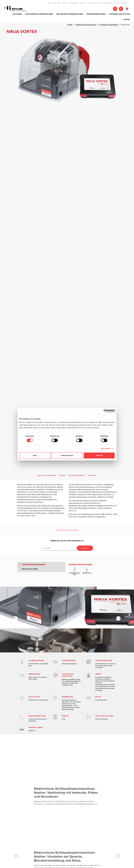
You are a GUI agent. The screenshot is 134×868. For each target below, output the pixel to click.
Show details (105, 448)
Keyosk (127, 20)
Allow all (99, 455)
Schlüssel (17, 14)
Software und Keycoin (119, 14)
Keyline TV (98, 3)
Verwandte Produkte (76, 476)
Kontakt (116, 3)
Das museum (57, 3)
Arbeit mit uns (125, 3)
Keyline (70, 25)
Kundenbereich (108, 3)
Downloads (92, 476)
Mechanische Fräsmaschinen (70, 14)
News (64, 3)
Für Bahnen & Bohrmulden (109, 25)
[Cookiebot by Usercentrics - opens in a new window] (105, 411)
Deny (35, 455)
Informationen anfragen (67, 530)
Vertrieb (90, 3)
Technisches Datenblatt (46, 476)
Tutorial (62, 476)
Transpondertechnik (96, 14)
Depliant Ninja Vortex (30, 569)
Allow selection (67, 455)
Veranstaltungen (73, 3)
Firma (49, 3)
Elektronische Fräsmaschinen (39, 14)
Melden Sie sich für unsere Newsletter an (67, 541)
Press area (83, 3)
